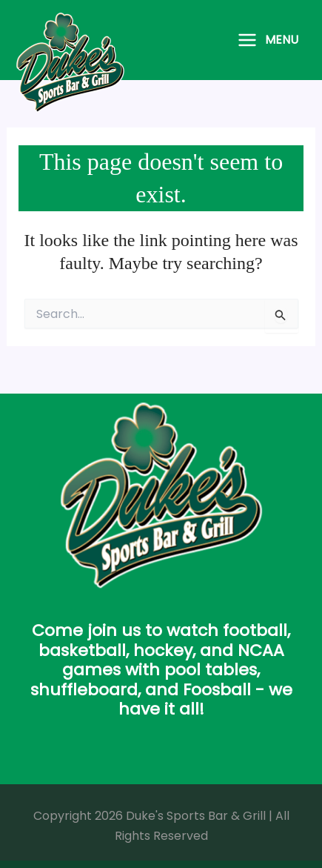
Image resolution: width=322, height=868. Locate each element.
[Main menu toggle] (268, 40)
